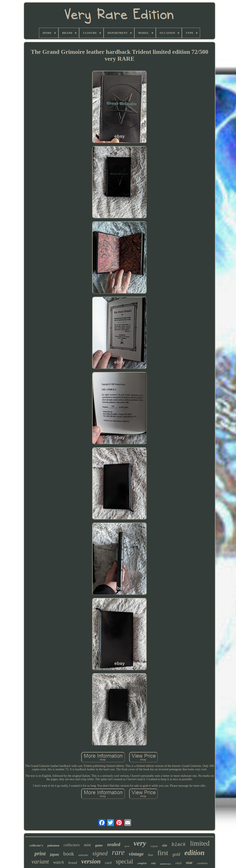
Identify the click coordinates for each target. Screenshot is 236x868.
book (69, 854)
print (40, 853)
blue (150, 855)
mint (87, 845)
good (127, 846)
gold (176, 854)
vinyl (179, 863)
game (99, 845)
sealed (114, 844)
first (163, 853)
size (165, 845)
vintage (136, 854)
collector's (36, 845)
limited (200, 843)
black (179, 845)
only (153, 863)
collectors (72, 845)
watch (58, 862)
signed (100, 853)
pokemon (53, 846)
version (91, 861)
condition (202, 863)
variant (40, 861)
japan (54, 854)
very (140, 843)
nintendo (83, 855)
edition (195, 853)
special (125, 861)
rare (118, 852)
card (108, 863)
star (189, 863)
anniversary (166, 864)
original (154, 846)
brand (73, 863)
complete (142, 863)
